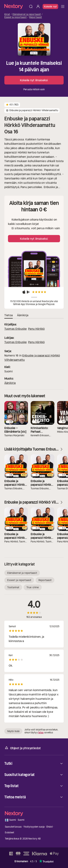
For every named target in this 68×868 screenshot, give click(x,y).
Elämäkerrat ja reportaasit (27, 14)
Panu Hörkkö (36, 329)
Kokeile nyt (50, 6)
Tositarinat (13, 587)
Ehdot (50, 827)
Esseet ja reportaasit (16, 17)
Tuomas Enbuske (16, 329)
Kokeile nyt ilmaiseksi (34, 80)
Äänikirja (10, 383)
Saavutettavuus (13, 827)
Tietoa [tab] (9, 315)
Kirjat (7, 14)
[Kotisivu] (16, 6)
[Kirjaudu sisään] (38, 6)
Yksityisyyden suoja (34, 827)
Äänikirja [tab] (23, 315)
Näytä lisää (13, 731)
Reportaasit (36, 17)
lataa (41, 733)
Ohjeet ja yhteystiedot (23, 748)
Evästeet (10, 833)
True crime (33, 587)
